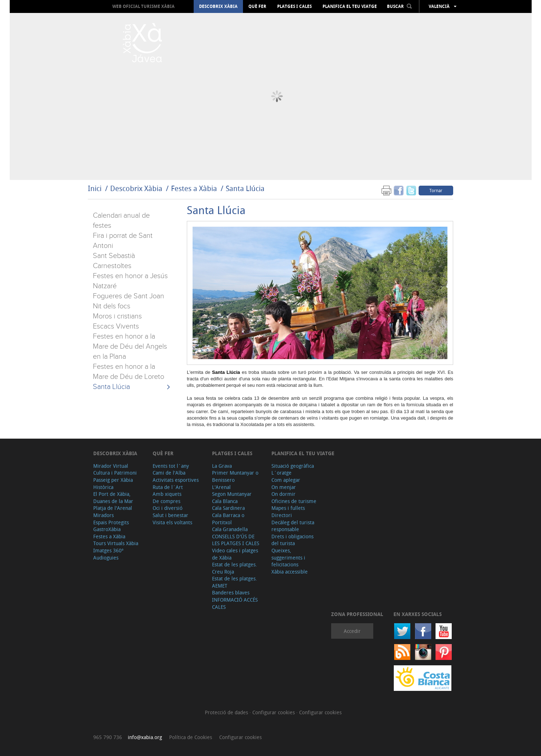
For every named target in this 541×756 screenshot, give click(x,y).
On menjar (284, 487)
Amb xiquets (167, 494)
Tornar (436, 190)
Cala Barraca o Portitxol (228, 519)
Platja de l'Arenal (113, 508)
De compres (166, 501)
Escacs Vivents (116, 326)
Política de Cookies (191, 737)
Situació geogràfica (293, 466)
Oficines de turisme (294, 501)
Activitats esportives (176, 480)
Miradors (103, 515)
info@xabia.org (145, 737)
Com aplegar (286, 480)
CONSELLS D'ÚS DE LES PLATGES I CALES (236, 540)
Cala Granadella (230, 529)
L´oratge (281, 473)
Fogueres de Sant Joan (129, 296)
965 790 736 (108, 737)
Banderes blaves (231, 592)
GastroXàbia (107, 529)
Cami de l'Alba (169, 473)
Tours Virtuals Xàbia (116, 543)
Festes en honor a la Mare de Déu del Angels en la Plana (130, 347)
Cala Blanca (225, 501)
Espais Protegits (111, 522)
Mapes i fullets (288, 508)
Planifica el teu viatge (350, 6)
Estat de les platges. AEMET (235, 582)
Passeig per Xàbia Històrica (113, 483)
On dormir (283, 494)
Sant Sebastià (114, 256)
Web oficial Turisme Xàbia (143, 6)
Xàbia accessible (290, 572)
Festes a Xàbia (194, 188)
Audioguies (106, 558)
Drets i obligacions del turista (292, 540)
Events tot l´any (171, 466)
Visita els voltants (172, 522)
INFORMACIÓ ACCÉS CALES (235, 603)
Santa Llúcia (245, 188)
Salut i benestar (170, 515)
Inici (95, 188)
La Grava (222, 466)
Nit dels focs (112, 306)
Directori (282, 515)
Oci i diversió (168, 508)
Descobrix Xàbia (218, 6)
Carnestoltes (112, 266)
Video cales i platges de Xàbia (235, 554)
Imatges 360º (108, 550)
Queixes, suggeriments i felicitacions (288, 557)
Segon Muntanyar (232, 494)
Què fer (257, 6)
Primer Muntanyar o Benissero (235, 476)
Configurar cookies (274, 712)
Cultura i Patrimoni (115, 473)
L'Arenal (221, 487)
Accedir (352, 631)
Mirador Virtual (111, 466)
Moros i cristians (117, 316)
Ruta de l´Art (168, 487)
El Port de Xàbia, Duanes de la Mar (113, 497)
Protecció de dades (227, 712)
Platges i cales (294, 6)
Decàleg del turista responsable (293, 526)
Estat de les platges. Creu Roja (235, 568)
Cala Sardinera (228, 508)
